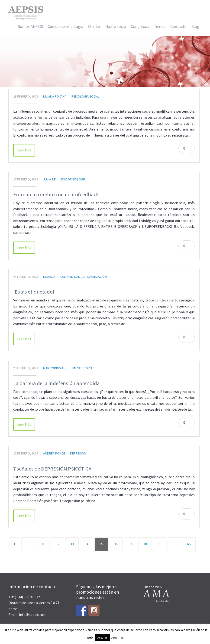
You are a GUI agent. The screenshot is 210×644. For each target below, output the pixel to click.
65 (189, 544)
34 (87, 544)
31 (43, 544)
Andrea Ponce (54, 453)
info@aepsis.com (33, 615)
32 (57, 544)
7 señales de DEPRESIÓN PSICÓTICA (52, 469)
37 (130, 544)
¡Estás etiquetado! (34, 292)
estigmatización (94, 277)
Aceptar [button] (102, 638)
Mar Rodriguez (55, 368)
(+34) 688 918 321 (28, 597)
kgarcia (49, 277)
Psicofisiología (73, 179)
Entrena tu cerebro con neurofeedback (56, 194)
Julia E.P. (50, 179)
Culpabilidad (70, 277)
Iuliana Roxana (55, 96)
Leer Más (24, 150)
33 (72, 544)
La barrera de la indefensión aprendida (57, 383)
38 (145, 544)
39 (160, 544)
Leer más (117, 637)
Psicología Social (86, 96)
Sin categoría (82, 368)
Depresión (78, 453)
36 (116, 544)
